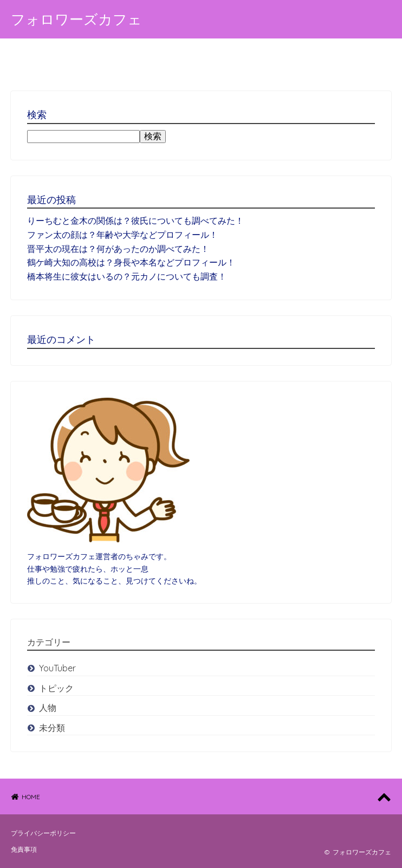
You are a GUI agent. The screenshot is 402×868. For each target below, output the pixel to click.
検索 (153, 136)
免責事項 (24, 849)
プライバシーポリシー (43, 833)
